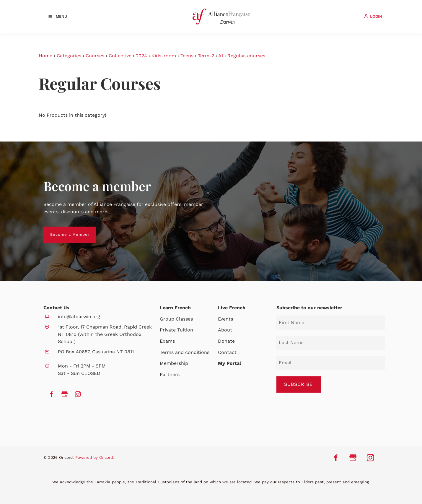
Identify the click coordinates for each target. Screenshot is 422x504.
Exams (167, 341)
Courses (95, 56)
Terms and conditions (185, 352)
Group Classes (176, 319)
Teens (187, 56)
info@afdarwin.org (79, 317)
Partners (170, 374)
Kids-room (164, 56)
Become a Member (63, 230)
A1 (221, 56)
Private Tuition (176, 330)
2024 (141, 56)
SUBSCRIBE (298, 384)
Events (225, 319)
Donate (226, 341)
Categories (69, 56)
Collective (120, 56)
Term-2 (206, 56)
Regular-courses (246, 56)
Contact (227, 352)
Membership (174, 363)
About (225, 330)
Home (45, 56)
